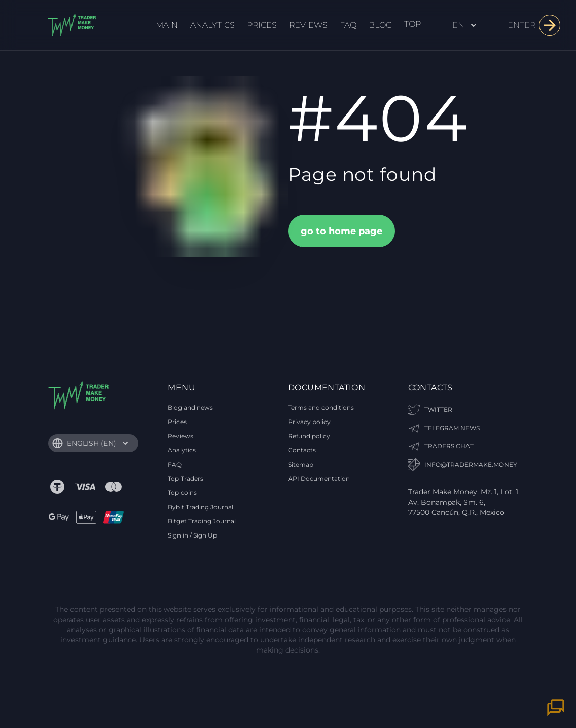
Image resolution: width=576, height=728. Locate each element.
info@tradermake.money (463, 465)
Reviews (308, 25)
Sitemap (301, 464)
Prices (262, 25)
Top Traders (186, 478)
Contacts (302, 450)
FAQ (348, 25)
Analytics (212, 25)
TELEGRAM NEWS (444, 428)
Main (167, 25)
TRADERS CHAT (441, 446)
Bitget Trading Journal (202, 521)
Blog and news (190, 408)
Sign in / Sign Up (192, 535)
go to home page (341, 231)
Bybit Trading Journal (201, 507)
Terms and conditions (321, 408)
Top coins (182, 493)
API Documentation (319, 478)
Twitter (430, 410)
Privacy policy (309, 422)
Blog (380, 25)
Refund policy (309, 436)
